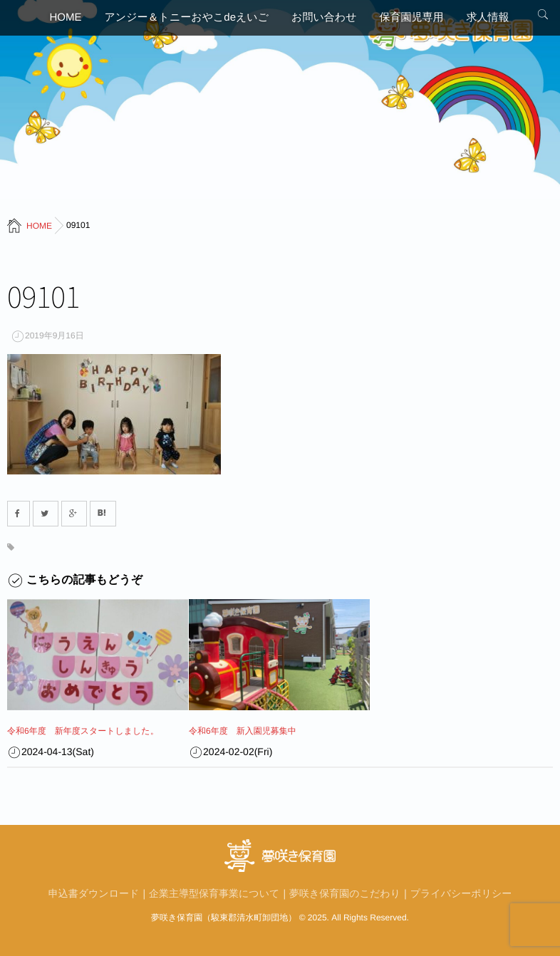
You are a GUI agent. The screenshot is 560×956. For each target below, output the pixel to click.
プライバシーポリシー (461, 893)
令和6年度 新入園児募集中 (243, 731)
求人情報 (487, 17)
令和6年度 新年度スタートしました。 (83, 731)
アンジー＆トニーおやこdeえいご (187, 17)
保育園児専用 (411, 17)
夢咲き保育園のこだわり (345, 893)
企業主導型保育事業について (214, 893)
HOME (66, 17)
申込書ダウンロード (94, 893)
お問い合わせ (324, 17)
